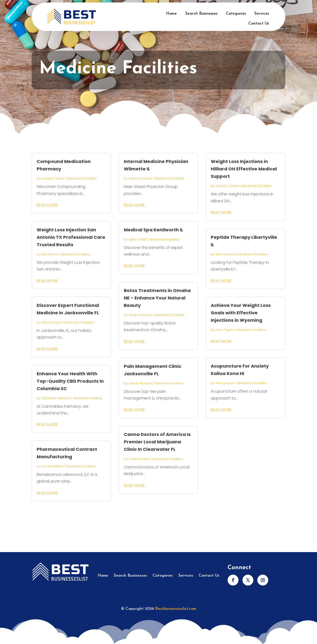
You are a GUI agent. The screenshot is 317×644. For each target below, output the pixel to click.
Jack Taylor (225, 330)
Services (262, 14)
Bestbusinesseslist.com (176, 609)
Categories (236, 14)
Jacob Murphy (140, 383)
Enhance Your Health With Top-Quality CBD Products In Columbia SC (70, 381)
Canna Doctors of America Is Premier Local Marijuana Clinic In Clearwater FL (157, 442)
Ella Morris (50, 254)
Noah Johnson (140, 315)
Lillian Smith (138, 239)
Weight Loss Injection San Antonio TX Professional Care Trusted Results (71, 237)
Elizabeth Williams (56, 398)
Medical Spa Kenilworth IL (154, 230)
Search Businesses (201, 14)
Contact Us (259, 24)
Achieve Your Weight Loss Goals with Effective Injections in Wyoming (241, 313)
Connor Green (227, 186)
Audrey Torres (53, 178)
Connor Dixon (140, 459)
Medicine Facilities (82, 178)
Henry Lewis (225, 383)
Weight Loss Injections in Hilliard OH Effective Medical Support (244, 169)
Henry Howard (140, 178)
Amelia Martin (53, 466)
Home (171, 14)
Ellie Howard (52, 322)
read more (47, 205)
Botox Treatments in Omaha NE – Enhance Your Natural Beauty (157, 298)
